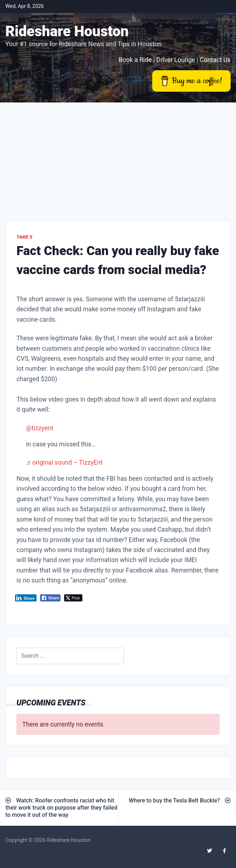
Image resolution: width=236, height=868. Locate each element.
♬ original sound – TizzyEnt (64, 462)
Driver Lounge (176, 60)
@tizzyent (39, 428)
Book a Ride (135, 60)
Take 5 (25, 237)
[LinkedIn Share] (26, 598)
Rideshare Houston (67, 31)
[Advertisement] (118, 156)
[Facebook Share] (50, 598)
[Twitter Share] (73, 598)
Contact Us (215, 60)
